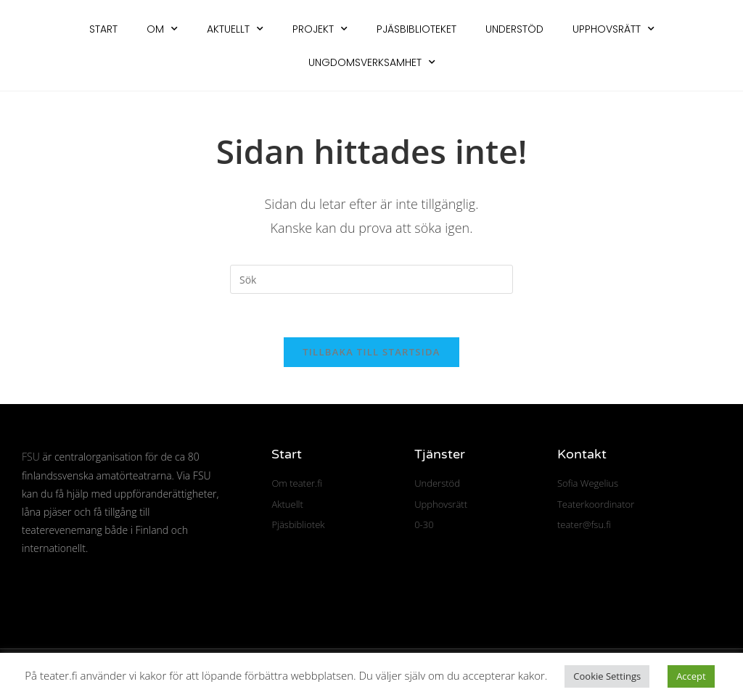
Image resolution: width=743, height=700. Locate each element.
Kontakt (582, 455)
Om (162, 29)
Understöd (514, 29)
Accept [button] (691, 676)
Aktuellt (235, 29)
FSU (31, 457)
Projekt (320, 29)
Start (103, 29)
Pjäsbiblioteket (416, 29)
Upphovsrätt (613, 29)
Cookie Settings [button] (607, 676)
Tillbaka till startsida (371, 353)
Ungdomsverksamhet (372, 62)
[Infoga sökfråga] (371, 279)
